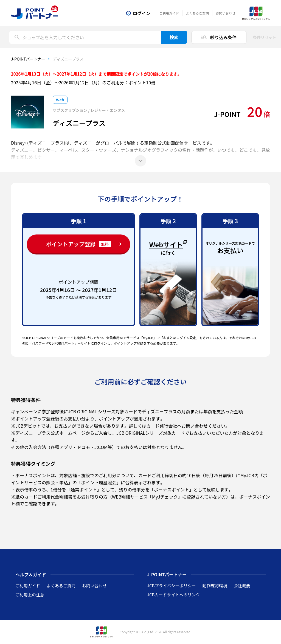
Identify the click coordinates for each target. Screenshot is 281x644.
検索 (174, 37)
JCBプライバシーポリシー (171, 586)
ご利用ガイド (169, 13)
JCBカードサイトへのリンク (173, 595)
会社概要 (242, 586)
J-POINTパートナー (28, 59)
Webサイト (168, 244)
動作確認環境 (215, 586)
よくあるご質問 (197, 13)
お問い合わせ (226, 13)
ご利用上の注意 (30, 595)
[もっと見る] (140, 161)
